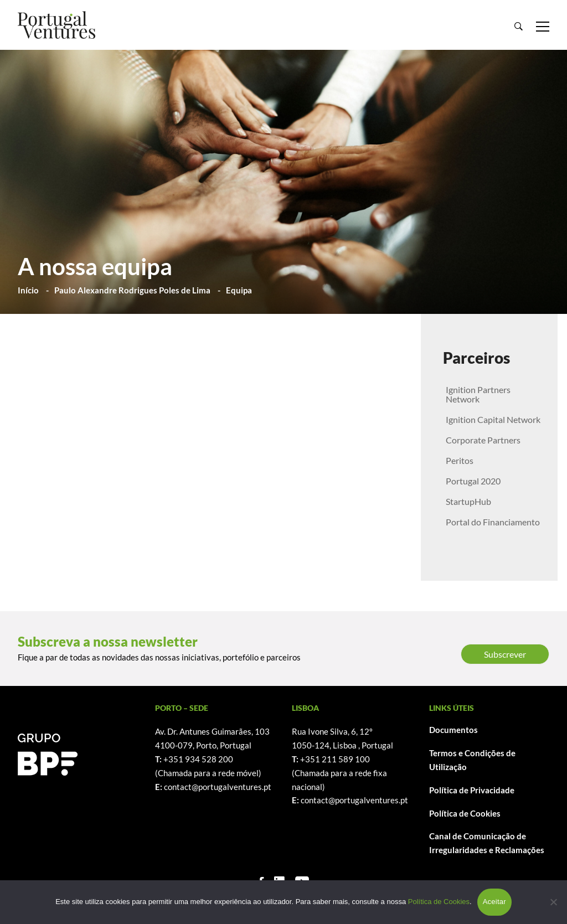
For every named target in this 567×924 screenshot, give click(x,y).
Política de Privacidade (472, 790)
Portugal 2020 (473, 481)
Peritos (460, 460)
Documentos (453, 730)
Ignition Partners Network (478, 394)
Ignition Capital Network (493, 419)
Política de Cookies (465, 813)
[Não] (553, 902)
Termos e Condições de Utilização (472, 760)
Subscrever (505, 654)
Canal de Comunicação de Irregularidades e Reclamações (487, 843)
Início (28, 290)
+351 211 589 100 (335, 759)
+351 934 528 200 (198, 759)
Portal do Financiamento (493, 522)
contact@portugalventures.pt (218, 787)
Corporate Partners (483, 440)
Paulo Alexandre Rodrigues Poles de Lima (132, 290)
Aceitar (494, 902)
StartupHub (468, 501)
